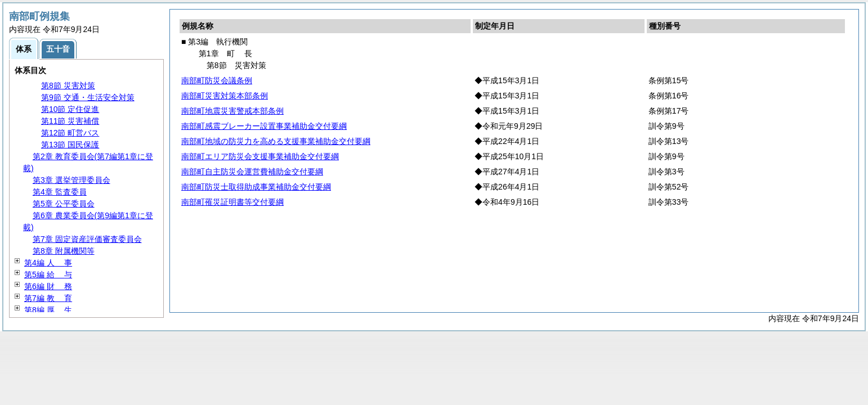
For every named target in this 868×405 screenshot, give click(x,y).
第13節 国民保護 (70, 145)
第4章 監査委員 (60, 192)
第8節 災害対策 (68, 85)
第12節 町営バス (70, 133)
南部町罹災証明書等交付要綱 (232, 202)
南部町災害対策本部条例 (225, 96)
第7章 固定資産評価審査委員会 (87, 239)
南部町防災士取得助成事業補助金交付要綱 (256, 187)
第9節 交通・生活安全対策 (88, 97)
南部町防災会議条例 (217, 80)
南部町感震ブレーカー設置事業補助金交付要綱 (264, 126)
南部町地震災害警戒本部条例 (232, 111)
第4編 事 (48, 263)
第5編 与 (48, 274)
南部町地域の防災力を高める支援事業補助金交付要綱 (276, 141)
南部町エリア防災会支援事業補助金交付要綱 (260, 156)
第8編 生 (48, 310)
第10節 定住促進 (70, 109)
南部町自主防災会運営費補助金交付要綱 (252, 172)
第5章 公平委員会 (64, 204)
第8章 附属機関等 (64, 251)
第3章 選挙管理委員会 (71, 180)
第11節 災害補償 (70, 121)
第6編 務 (48, 286)
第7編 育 (48, 298)
